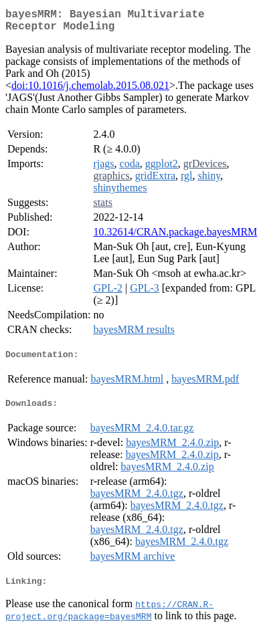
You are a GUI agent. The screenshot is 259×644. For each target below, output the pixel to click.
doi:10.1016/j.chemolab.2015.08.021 (90, 91)
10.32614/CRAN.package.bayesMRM (175, 237)
